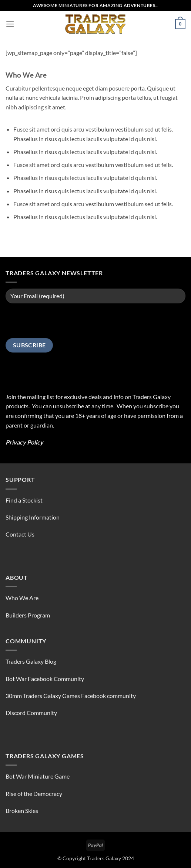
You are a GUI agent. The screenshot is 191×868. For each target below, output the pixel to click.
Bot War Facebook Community (45, 679)
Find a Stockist (24, 500)
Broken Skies (22, 811)
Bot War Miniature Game (38, 776)
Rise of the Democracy (34, 794)
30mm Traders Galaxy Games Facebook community (71, 696)
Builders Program (28, 615)
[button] (10, 24)
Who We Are (22, 598)
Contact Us (20, 534)
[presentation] (62, 324)
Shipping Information (33, 517)
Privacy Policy (24, 442)
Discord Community (31, 713)
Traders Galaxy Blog (31, 661)
